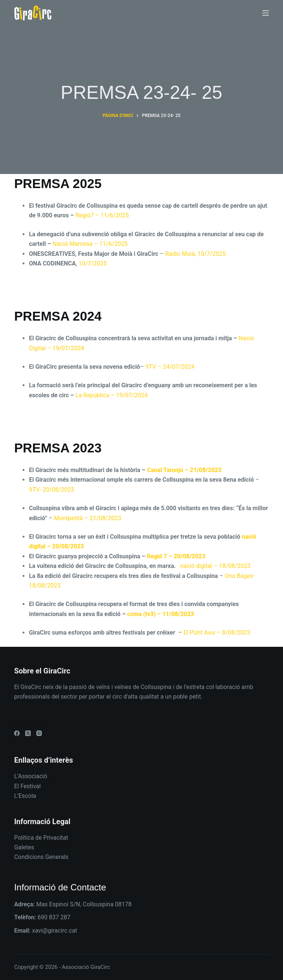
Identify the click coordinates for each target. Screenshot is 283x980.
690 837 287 (54, 917)
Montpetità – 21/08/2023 (88, 518)
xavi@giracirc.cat (55, 931)
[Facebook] (17, 733)
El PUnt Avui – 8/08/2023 (217, 633)
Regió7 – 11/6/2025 (101, 215)
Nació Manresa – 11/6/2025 (90, 244)
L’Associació (31, 776)
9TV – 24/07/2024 (170, 367)
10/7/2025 (93, 263)
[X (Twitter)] (28, 733)
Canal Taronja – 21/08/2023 (184, 470)
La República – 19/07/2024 (112, 395)
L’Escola (25, 796)
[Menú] (266, 13)
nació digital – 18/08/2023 (216, 566)
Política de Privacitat (41, 838)
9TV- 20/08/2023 (51, 490)
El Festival (27, 786)
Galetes (24, 847)
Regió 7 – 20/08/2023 (176, 556)
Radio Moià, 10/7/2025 (196, 254)
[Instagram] (39, 733)
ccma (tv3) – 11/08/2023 (160, 614)
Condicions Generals (41, 857)
